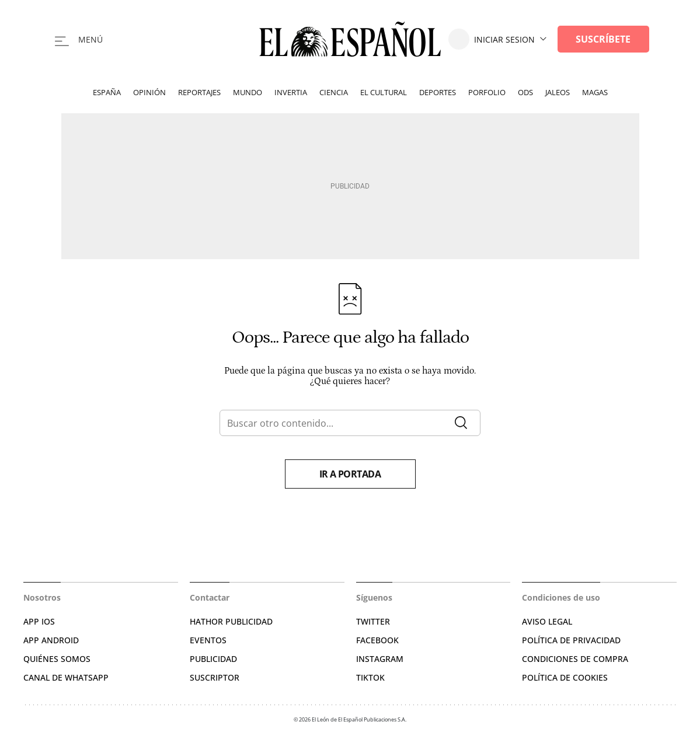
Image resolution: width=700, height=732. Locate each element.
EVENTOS (208, 640)
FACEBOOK (377, 640)
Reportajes (199, 92)
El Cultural (384, 92)
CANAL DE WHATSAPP (66, 677)
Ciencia (334, 92)
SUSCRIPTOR (215, 677)
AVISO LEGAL (547, 621)
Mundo (248, 92)
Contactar (210, 597)
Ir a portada (350, 474)
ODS (525, 92)
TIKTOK (370, 677)
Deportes (438, 92)
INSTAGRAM (380, 659)
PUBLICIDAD (213, 659)
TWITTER (373, 621)
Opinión (149, 92)
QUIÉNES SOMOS (57, 659)
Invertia (291, 92)
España (107, 92)
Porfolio (487, 92)
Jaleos (558, 92)
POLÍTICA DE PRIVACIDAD (571, 640)
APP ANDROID (51, 640)
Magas (595, 92)
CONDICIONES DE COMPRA (575, 659)
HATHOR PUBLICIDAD (231, 621)
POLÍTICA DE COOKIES (565, 677)
